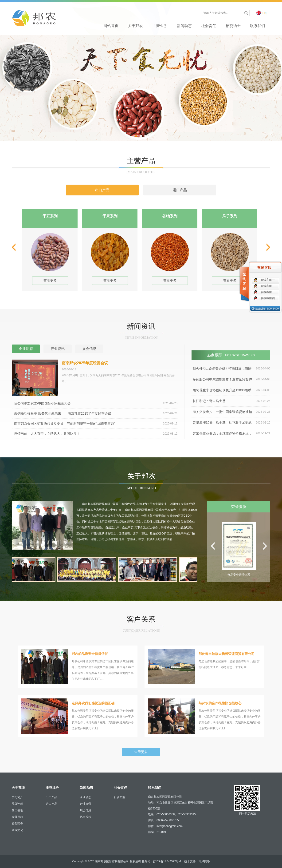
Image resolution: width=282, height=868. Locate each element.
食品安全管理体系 (239, 575)
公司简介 (17, 797)
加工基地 (17, 810)
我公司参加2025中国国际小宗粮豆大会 (96, 403)
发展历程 (17, 817)
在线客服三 (268, 292)
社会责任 (209, 26)
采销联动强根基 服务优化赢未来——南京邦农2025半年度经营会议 (96, 413)
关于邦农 (135, 26)
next (268, 247)
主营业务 (160, 26)
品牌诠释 (17, 804)
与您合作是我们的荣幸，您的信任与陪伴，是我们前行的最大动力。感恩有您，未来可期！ (204, 667)
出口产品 (51, 797)
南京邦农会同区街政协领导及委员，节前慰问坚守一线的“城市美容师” (96, 424)
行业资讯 (86, 804)
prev (14, 247)
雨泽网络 (204, 861)
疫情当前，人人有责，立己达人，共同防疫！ (96, 434)
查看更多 (50, 281)
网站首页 (111, 26)
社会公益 (120, 797)
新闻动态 (184, 26)
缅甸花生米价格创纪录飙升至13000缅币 (231, 390)
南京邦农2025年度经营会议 (85, 363)
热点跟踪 (86, 817)
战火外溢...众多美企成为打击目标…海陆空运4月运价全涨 (231, 369)
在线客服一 (268, 280)
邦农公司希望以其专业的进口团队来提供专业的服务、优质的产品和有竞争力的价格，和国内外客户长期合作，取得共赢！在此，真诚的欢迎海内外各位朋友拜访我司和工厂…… (78, 667)
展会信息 (86, 810)
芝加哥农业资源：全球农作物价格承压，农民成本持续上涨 (231, 434)
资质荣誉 (17, 824)
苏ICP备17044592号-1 (167, 861)
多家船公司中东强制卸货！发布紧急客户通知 (231, 380)
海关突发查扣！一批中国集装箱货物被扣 (231, 412)
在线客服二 (268, 286)
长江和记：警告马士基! (231, 401)
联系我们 (258, 26)
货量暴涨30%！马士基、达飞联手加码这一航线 (231, 423)
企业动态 (86, 797)
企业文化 (17, 830)
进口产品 (51, 804)
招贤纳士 (233, 26)
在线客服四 (268, 298)
